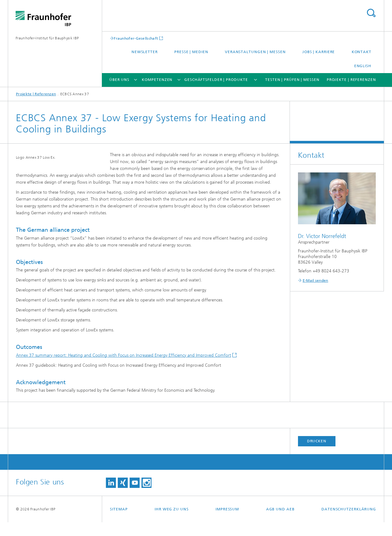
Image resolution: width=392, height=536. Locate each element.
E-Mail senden (315, 280)
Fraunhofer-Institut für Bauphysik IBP (47, 38)
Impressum (227, 523)
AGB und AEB (280, 523)
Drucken (317, 455)
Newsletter (145, 52)
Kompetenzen (157, 80)
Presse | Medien (191, 52)
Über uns (119, 80)
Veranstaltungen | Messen (255, 52)
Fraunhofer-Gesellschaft (136, 38)
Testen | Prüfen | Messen (292, 80)
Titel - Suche (371, 13)
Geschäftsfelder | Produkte (216, 80)
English (363, 66)
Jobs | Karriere (319, 52)
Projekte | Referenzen (351, 80)
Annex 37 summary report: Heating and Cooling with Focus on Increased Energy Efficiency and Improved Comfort (124, 369)
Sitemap (119, 523)
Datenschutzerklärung (349, 523)
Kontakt (362, 52)
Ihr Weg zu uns (172, 523)
